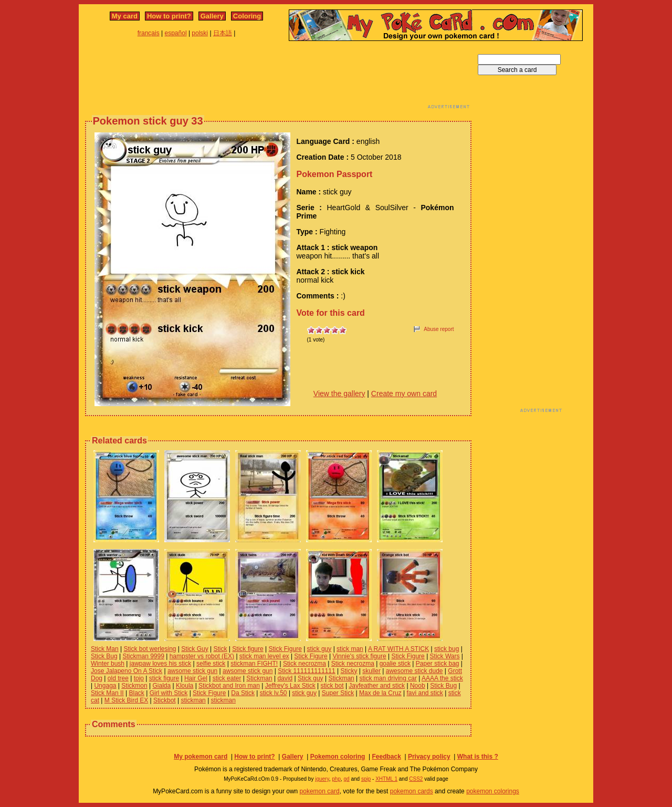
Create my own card (404, 394)
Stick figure (248, 649)
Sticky (349, 671)
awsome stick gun (192, 671)
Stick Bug (104, 656)
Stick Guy (195, 649)
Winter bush (108, 664)
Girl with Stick (169, 693)
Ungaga (105, 686)
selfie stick (211, 664)
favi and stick (424, 693)
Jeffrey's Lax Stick (290, 686)
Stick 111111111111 (306, 671)
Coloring (247, 16)
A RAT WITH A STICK (398, 649)
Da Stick (243, 693)
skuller (371, 671)
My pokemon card (201, 757)
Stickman (259, 678)
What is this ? (478, 757)
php (336, 779)
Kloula (185, 686)
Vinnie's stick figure (360, 656)
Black (136, 693)
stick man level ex (264, 656)
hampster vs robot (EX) (202, 656)
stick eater (227, 678)
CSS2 (416, 779)
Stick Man (105, 649)
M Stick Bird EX (126, 700)
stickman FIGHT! (254, 664)
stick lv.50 (274, 693)
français (149, 33)
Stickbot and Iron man (229, 686)
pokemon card (320, 791)
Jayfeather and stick (377, 686)
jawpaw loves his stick (160, 664)
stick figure (164, 678)
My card (125, 16)
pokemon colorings (493, 791)
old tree (118, 678)
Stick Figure (285, 649)
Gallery (212, 16)
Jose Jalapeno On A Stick (127, 671)
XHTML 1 (386, 779)
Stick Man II (107, 693)
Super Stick (338, 693)
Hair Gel (196, 678)
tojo (139, 678)
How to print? (169, 16)
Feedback (386, 757)
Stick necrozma (304, 664)
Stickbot (165, 700)
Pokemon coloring (338, 757)
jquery (322, 779)
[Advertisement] (278, 78)
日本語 (223, 33)
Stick (220, 649)
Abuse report (439, 329)
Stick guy (311, 678)
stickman (193, 700)
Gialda (161, 686)
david (285, 678)
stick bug (447, 649)
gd (347, 779)
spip (366, 779)
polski (200, 33)
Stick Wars (445, 656)
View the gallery (339, 394)
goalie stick (395, 664)
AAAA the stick (442, 678)
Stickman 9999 (144, 656)
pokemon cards (412, 791)
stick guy (319, 649)
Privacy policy (429, 757)
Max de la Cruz (380, 693)
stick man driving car (388, 678)
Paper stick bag (438, 664)
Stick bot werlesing (150, 649)
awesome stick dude (414, 671)
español (176, 33)
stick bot (332, 686)
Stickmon (134, 686)
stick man (350, 649)
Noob (418, 686)
